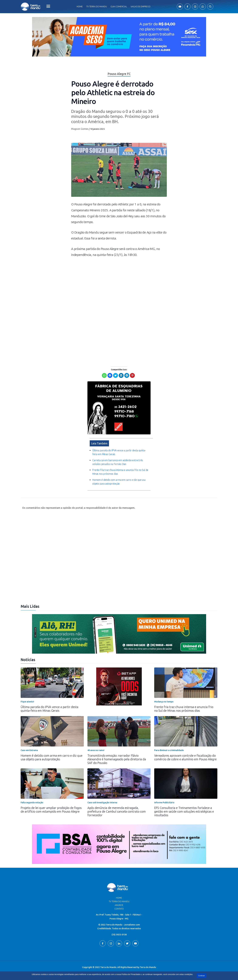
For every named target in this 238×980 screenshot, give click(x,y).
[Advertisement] (119, 287)
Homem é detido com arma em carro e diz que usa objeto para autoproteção (52, 757)
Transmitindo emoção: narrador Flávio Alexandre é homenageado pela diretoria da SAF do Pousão (117, 759)
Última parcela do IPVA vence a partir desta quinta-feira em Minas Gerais (49, 709)
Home (80, 7)
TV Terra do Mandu (119, 901)
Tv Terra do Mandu (97, 7)
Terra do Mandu (148, 967)
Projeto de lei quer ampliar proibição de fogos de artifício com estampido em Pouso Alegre (51, 810)
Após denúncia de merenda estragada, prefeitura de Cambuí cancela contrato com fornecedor (117, 811)
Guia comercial (119, 7)
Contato (119, 909)
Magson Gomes (80, 129)
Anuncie (119, 905)
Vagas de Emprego (141, 7)
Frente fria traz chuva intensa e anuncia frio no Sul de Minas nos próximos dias (184, 709)
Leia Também (99, 443)
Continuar (201, 976)
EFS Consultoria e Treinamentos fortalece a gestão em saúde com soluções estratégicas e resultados (184, 811)
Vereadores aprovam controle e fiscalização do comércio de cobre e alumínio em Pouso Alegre (185, 757)
